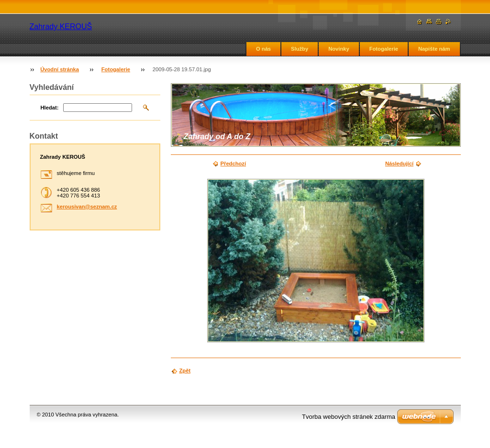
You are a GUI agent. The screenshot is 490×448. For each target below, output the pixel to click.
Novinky (339, 49)
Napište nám (434, 49)
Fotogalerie (384, 49)
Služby (300, 49)
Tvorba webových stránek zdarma (349, 417)
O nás (263, 49)
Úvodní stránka (60, 69)
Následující (399, 164)
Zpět (185, 371)
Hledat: (50, 108)
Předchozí (233, 164)
